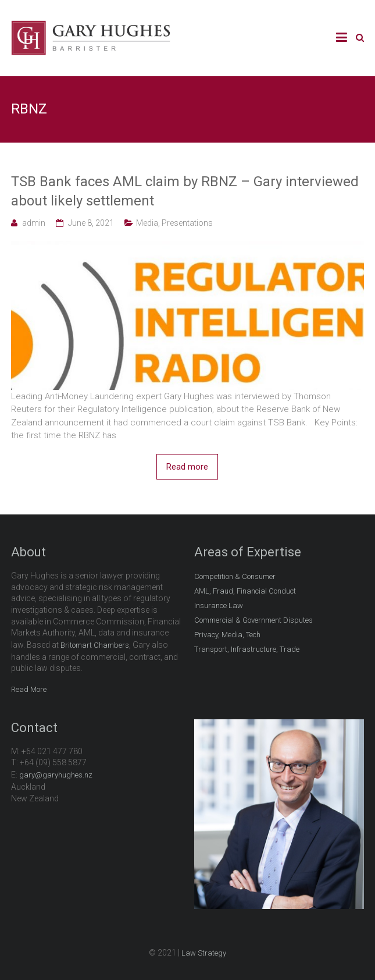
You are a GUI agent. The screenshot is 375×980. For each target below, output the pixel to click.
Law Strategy (204, 953)
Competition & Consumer (235, 576)
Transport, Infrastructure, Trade (247, 649)
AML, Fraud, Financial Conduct (245, 591)
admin (34, 223)
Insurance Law (219, 606)
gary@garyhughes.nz (56, 775)
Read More (29, 689)
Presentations (187, 223)
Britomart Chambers (95, 645)
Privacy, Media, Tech (227, 635)
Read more (187, 467)
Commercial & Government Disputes (253, 620)
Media (147, 223)
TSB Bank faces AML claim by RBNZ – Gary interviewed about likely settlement (185, 191)
